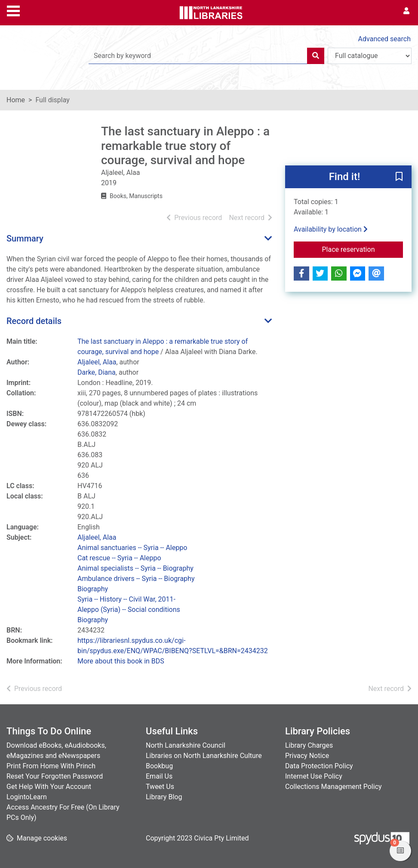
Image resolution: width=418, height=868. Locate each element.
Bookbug (159, 766)
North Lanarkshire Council (186, 745)
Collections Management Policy (333, 787)
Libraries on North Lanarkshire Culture (204, 756)
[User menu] (406, 11)
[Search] (316, 56)
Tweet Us (160, 787)
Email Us (159, 776)
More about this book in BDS (121, 661)
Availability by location (331, 229)
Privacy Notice (307, 756)
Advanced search (384, 39)
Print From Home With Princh (51, 766)
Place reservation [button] (362, 249)
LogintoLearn (27, 797)
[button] (399, 177)
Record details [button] (34, 321)
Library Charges (309, 745)
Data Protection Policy (319, 766)
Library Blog (164, 797)
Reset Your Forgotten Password (55, 776)
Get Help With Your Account (49, 787)
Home (16, 100)
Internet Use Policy (314, 776)
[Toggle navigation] (13, 10)
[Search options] (370, 56)
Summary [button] (25, 238)
